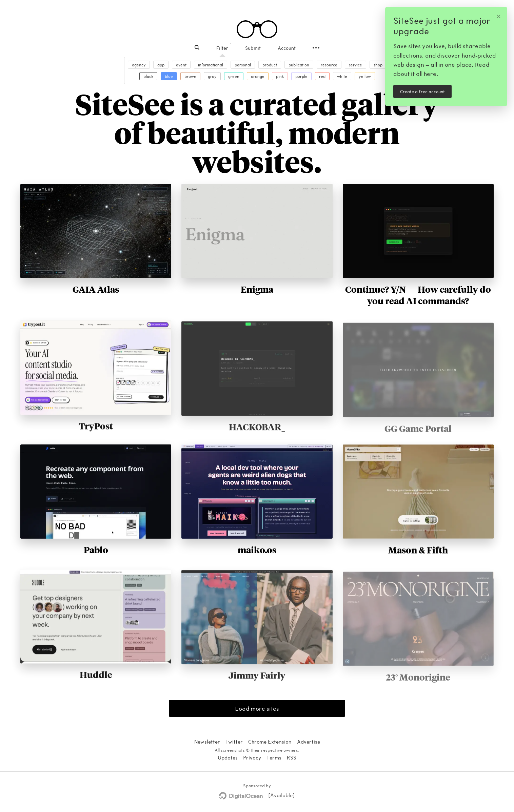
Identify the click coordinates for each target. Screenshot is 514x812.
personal (243, 65)
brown (190, 76)
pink (280, 76)
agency (139, 65)
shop (378, 65)
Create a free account (422, 91)
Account (287, 48)
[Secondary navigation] (316, 48)
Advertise (309, 742)
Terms (274, 757)
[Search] (197, 48)
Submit (253, 48)
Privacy (252, 757)
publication (299, 65)
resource (329, 65)
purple (301, 76)
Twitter (234, 742)
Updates (228, 757)
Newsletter (207, 742)
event (181, 65)
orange (258, 76)
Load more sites (257, 708)
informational (211, 65)
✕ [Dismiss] (499, 16)
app (161, 65)
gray (212, 76)
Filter (222, 48)
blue (169, 76)
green (234, 76)
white (342, 76)
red (322, 76)
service (355, 65)
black (148, 76)
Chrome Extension (270, 742)
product (270, 65)
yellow (365, 76)
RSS (292, 757)
